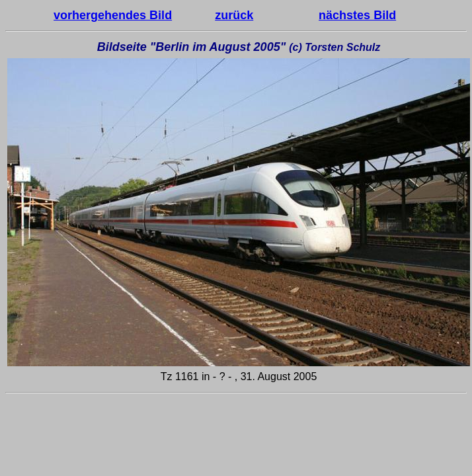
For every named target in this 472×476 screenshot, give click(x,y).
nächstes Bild (357, 15)
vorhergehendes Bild (113, 15)
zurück (234, 15)
